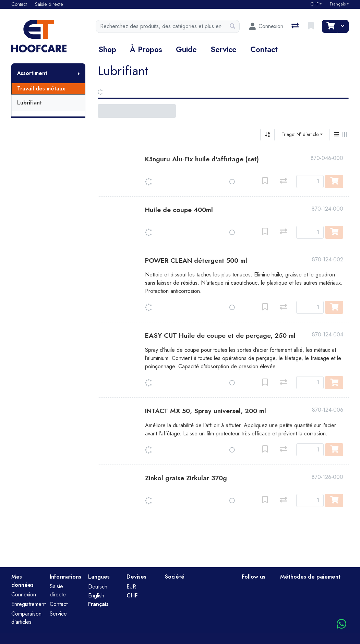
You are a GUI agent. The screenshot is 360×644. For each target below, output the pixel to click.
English (96, 596)
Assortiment (32, 73)
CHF (314, 4)
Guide (186, 49)
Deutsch (98, 587)
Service (224, 49)
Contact (264, 49)
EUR (131, 587)
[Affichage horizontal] (345, 135)
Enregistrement (28, 604)
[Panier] (330, 26)
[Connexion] (266, 26)
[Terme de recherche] (161, 26)
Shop (107, 49)
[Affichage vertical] (336, 135)
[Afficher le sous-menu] (79, 73)
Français (338, 4)
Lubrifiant (29, 103)
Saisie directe (58, 590)
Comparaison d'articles (26, 618)
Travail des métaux (41, 89)
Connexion (24, 595)
